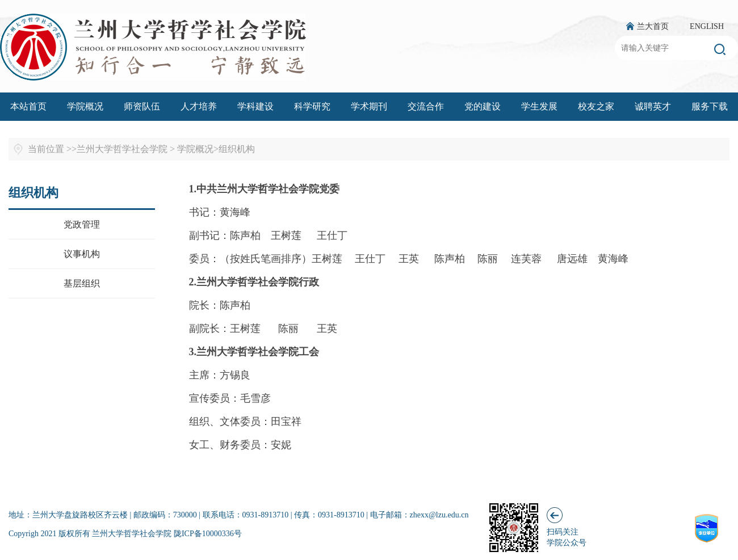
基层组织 (82, 283)
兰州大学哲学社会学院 (122, 149)
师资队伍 (142, 106)
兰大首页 (653, 26)
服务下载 (710, 106)
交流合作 (426, 106)
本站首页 (28, 106)
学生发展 (539, 106)
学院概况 (85, 106)
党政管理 (82, 224)
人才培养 (199, 106)
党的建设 (483, 106)
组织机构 (237, 149)
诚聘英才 (653, 106)
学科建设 (255, 106)
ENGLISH (707, 26)
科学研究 (312, 106)
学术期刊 (369, 106)
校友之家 (596, 106)
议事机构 (82, 254)
